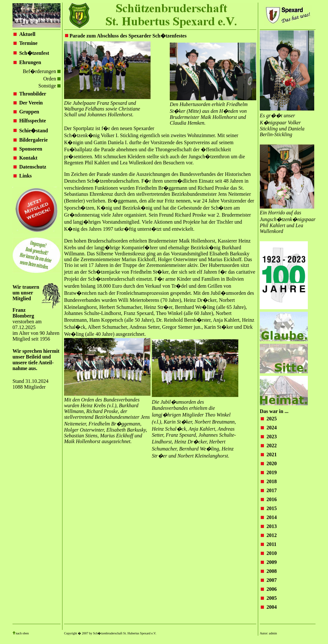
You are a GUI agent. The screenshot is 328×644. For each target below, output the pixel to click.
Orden (52, 79)
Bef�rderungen (42, 71)
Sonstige (49, 86)
